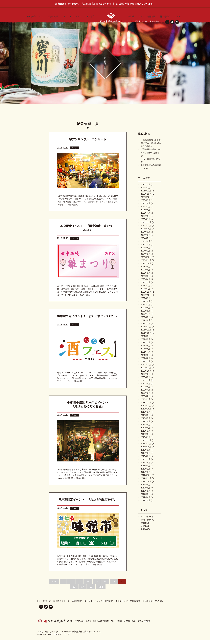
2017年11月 (146, 482)
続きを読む (73, 209)
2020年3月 (146, 397)
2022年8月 (146, 305)
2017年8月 (146, 492)
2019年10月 (146, 413)
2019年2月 (146, 438)
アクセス (179, 16)
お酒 (143, 527)
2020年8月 (146, 381)
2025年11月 (146, 198)
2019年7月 (146, 422)
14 (97, 586)
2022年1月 (146, 327)
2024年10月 (146, 233)
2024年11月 (146, 230)
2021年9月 (146, 340)
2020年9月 (146, 378)
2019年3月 (146, 435)
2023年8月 (146, 274)
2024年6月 (146, 245)
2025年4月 (146, 217)
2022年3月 (146, 321)
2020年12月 (146, 369)
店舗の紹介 (53, 16)
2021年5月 (146, 353)
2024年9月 (146, 236)
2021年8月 (146, 343)
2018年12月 (146, 444)
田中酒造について (35, 16)
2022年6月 (146, 312)
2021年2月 (146, 362)
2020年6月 (146, 387)
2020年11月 (146, 372)
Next (101, 591)
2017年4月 (146, 501)
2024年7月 (146, 242)
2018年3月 (146, 470)
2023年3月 (146, 286)
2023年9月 (146, 271)
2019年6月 (146, 425)
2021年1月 (146, 365)
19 (83, 591)
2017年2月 (146, 504)
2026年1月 (146, 192)
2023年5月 (146, 280)
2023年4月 (146, 283)
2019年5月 (146, 429)
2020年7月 (146, 384)
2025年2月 (146, 220)
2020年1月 (146, 403)
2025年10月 (146, 201)
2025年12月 (146, 195)
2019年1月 (146, 441)
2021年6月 (146, 350)
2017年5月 (146, 498)
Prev (54, 586)
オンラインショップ (72, 16)
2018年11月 (146, 448)
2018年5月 (146, 463)
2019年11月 (146, 410)
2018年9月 (146, 454)
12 (79, 586)
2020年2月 (146, 400)
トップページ (45, 605)
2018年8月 (146, 457)
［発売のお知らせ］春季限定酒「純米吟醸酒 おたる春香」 (151, 147)
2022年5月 (146, 315)
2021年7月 (146, 346)
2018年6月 (146, 460)
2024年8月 (146, 239)
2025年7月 (146, 211)
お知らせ (145, 524)
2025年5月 (146, 214)
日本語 (135, 21)
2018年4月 (146, 466)
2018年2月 (146, 473)
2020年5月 (146, 391)
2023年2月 (146, 290)
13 (88, 586)
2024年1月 (146, 258)
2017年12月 (146, 479)
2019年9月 (146, 416)
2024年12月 (146, 226)
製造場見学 (165, 16)
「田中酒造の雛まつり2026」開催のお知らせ (151, 157)
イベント (75, 152)
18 (74, 591)
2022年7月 (146, 308)
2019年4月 (146, 432)
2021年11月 (146, 334)
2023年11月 (146, 264)
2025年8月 (146, 207)
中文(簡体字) (155, 21)
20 (91, 591)
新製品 (144, 533)
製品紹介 (91, 16)
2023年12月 (146, 261)
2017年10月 (146, 485)
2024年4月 (146, 252)
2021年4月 (146, 356)
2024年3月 (146, 255)
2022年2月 (146, 324)
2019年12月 (146, 406)
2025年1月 (146, 223)
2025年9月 (146, 204)
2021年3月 (146, 359)
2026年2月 (146, 188)
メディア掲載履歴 (132, 605)
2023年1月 (146, 293)
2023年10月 (146, 267)
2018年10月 (146, 451)
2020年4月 (146, 394)
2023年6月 (146, 277)
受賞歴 (131, 16)
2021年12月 (146, 331)
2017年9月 (146, 489)
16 (114, 586)
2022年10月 (146, 299)
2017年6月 (146, 495)
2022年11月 (146, 296)
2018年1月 (146, 476)
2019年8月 (146, 419)
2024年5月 (146, 248)
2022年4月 (146, 318)
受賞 (143, 530)
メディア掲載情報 (147, 16)
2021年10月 (146, 337)
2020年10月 (146, 375)
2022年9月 (146, 302)
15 (105, 586)
